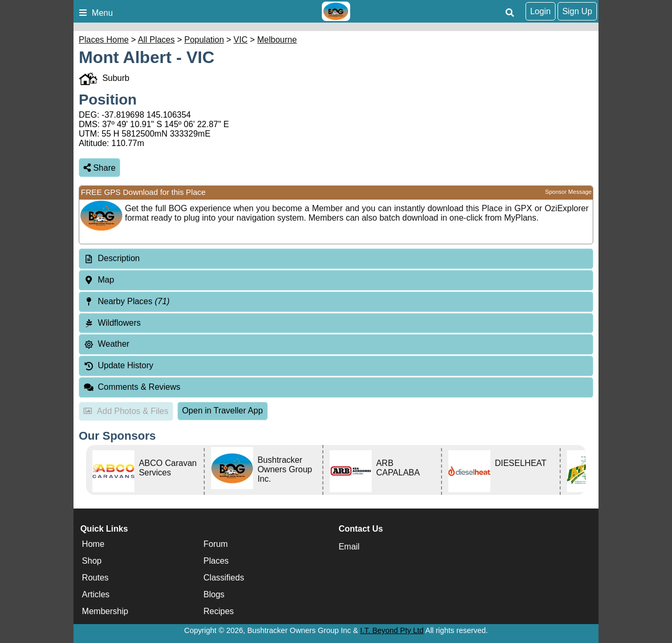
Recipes (219, 611)
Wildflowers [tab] (112, 323)
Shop (92, 561)
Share (99, 168)
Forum (216, 544)
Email (349, 547)
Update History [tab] (118, 365)
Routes (95, 578)
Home (93, 544)
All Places (156, 40)
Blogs (214, 594)
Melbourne (277, 40)
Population (204, 40)
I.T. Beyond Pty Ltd (392, 630)
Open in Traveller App (223, 411)
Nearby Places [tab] (127, 301)
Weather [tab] (106, 344)
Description (119, 258)
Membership (105, 611)
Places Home (104, 40)
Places (216, 561)
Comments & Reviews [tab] (132, 387)
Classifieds (224, 578)
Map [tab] (99, 280)
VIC (241, 40)
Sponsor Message (568, 192)
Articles (96, 594)
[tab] (336, 259)
